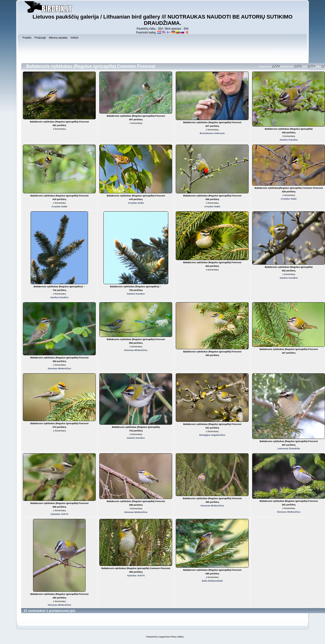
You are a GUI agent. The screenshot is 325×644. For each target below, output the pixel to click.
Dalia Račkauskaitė (212, 581)
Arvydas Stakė (59, 206)
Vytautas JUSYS (60, 514)
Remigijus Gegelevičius (212, 435)
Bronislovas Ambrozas (212, 133)
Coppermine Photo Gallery (171, 637)
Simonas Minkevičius (59, 368)
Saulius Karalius (289, 140)
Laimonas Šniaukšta (289, 448)
